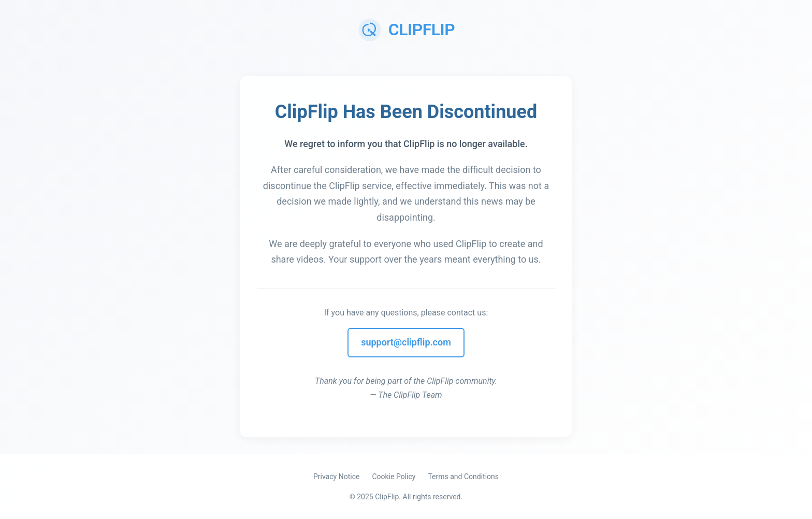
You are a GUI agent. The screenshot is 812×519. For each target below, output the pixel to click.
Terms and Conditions (463, 477)
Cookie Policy (394, 477)
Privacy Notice (336, 477)
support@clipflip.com (406, 342)
